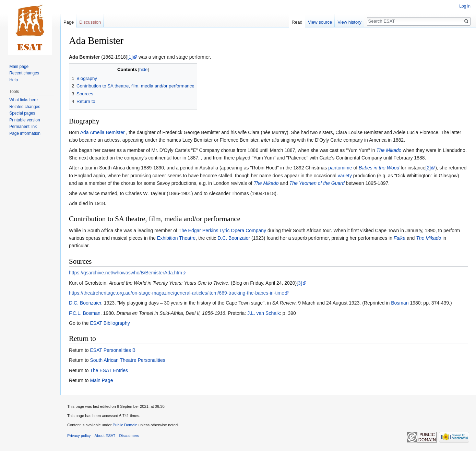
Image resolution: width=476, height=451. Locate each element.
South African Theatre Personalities (127, 360)
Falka (400, 238)
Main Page (101, 380)
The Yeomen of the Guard (317, 183)
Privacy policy (79, 436)
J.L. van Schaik (264, 313)
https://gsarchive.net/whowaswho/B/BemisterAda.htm (126, 273)
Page (69, 22)
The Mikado (389, 150)
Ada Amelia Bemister (103, 132)
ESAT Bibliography (110, 323)
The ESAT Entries (109, 370)
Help (14, 80)
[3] (299, 283)
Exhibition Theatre (176, 238)
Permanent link (23, 127)
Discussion (90, 22)
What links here (23, 100)
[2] (428, 168)
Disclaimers (129, 436)
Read (297, 22)
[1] (130, 57)
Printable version (25, 120)
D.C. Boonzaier (234, 238)
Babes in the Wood (379, 168)
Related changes (25, 107)
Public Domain (125, 425)
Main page (19, 67)
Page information (25, 133)
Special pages (22, 113)
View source (320, 22)
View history (349, 22)
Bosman (400, 303)
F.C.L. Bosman (85, 313)
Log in (465, 6)
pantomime (340, 168)
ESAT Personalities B (113, 350)
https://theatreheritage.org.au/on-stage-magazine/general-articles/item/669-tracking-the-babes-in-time (177, 293)
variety (345, 176)
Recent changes (24, 73)
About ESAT (105, 436)
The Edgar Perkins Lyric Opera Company (222, 230)
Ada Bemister (84, 57)
